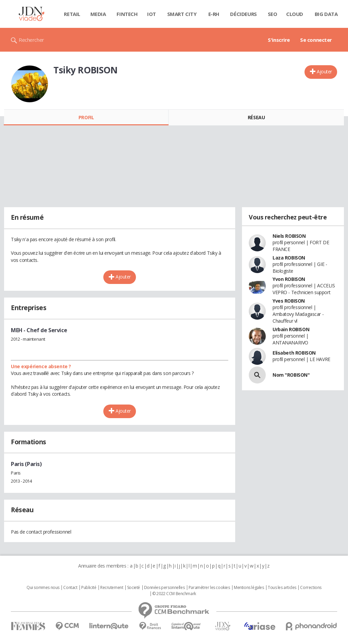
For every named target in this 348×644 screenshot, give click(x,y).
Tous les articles (282, 588)
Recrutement (112, 588)
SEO (273, 14)
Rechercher (31, 40)
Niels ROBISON (289, 236)
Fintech (127, 14)
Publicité (89, 588)
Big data (326, 14)
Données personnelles (164, 588)
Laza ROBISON (289, 258)
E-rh (214, 14)
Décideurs (243, 14)
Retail (72, 14)
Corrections (311, 588)
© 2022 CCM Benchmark (174, 594)
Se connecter (316, 40)
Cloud (295, 14)
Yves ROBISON (289, 301)
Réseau (256, 117)
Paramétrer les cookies (209, 588)
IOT (152, 14)
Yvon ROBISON (289, 279)
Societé (134, 588)
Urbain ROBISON (291, 329)
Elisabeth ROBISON (294, 353)
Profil (86, 117)
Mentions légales (249, 588)
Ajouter (324, 71)
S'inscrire (279, 40)
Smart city (182, 14)
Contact (70, 588)
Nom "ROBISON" (291, 375)
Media (98, 14)
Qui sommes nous (43, 588)
